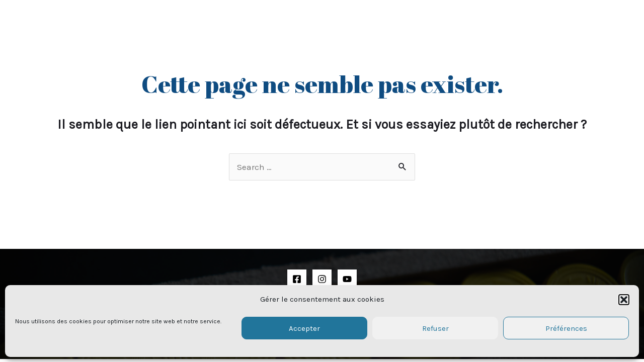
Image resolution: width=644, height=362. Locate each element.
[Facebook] (297, 279)
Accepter (304, 328)
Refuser (435, 328)
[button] (624, 300)
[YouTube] (347, 279)
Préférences (566, 328)
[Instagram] (322, 279)
